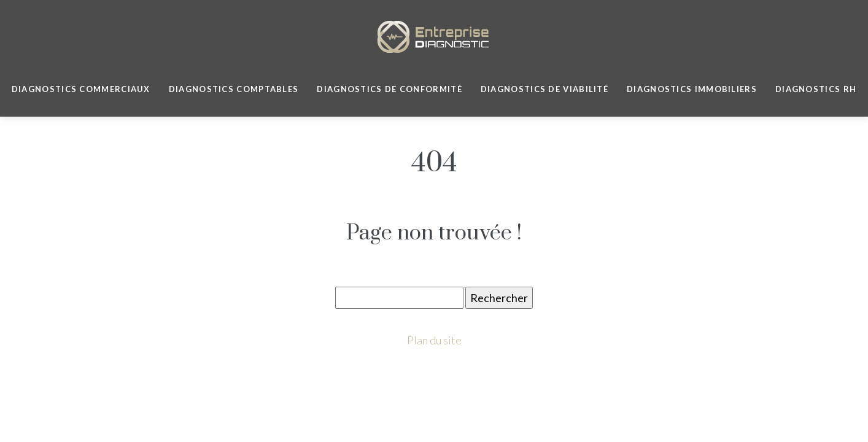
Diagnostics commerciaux (81, 89)
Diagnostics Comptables (234, 89)
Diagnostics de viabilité (544, 89)
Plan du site (434, 340)
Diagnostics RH (816, 89)
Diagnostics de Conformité (389, 89)
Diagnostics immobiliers (692, 89)
